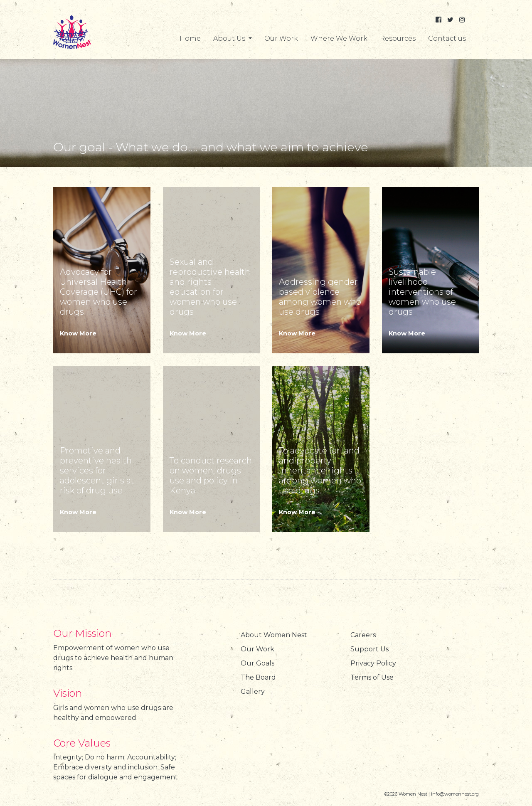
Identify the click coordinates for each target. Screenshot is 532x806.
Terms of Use (372, 677)
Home (190, 38)
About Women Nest (274, 635)
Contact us (447, 38)
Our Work (281, 38)
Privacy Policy (373, 663)
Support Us (369, 649)
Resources (398, 38)
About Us (230, 38)
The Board (258, 677)
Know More (78, 333)
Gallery (253, 691)
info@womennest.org (455, 794)
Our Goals (257, 663)
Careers (363, 635)
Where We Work (339, 38)
